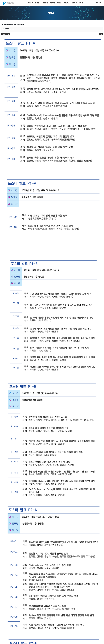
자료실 (81, 3)
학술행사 (52, 3)
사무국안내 (14, 632)
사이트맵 (23, 632)
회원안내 (60, 3)
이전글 (4, 34)
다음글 (8, 34)
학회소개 (31, 3)
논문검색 (45, 3)
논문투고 (38, 3)
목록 (101, 34)
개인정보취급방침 (42, 632)
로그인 (97, 3)
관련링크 (74, 3)
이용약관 (31, 632)
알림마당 (67, 3)
